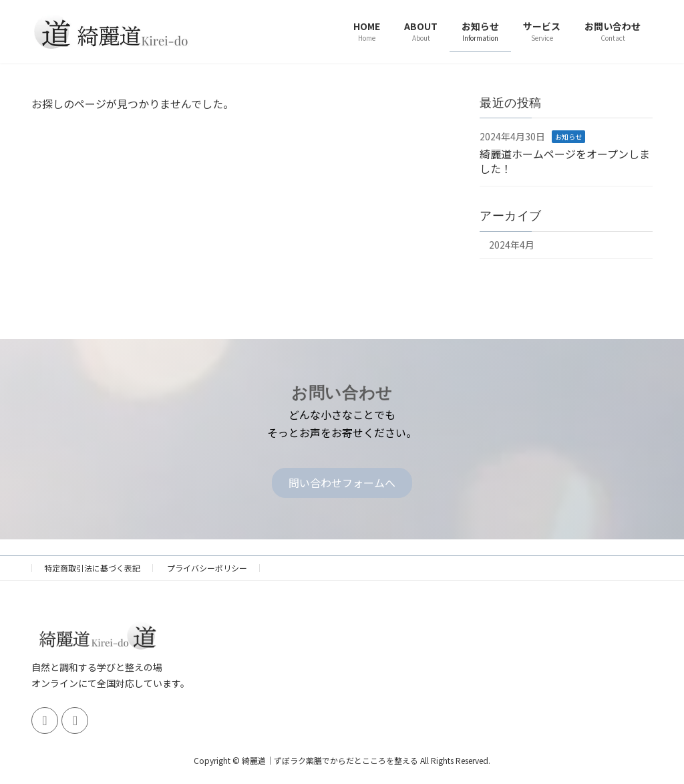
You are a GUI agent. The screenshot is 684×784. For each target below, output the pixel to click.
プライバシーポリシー (207, 568)
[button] (342, 483)
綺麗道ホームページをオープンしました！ (565, 160)
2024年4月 (512, 245)
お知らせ (568, 137)
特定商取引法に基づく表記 (92, 568)
